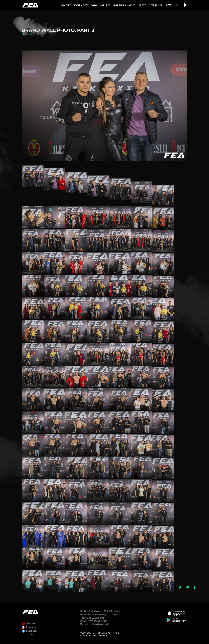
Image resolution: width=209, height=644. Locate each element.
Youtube (31, 623)
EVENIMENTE (81, 5)
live (169, 5)
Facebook (31, 631)
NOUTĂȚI (66, 5)
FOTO (94, 5)
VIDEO (132, 5)
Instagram (32, 627)
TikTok (30, 635)
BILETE (142, 5)
